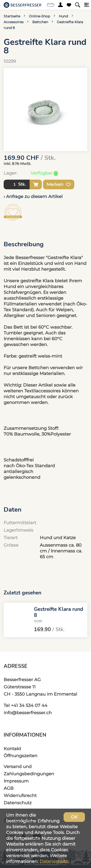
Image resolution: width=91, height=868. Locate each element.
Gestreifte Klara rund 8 (59, 612)
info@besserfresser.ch (28, 713)
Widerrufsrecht (20, 795)
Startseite (12, 16)
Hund (63, 16)
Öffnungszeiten (21, 756)
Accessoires (14, 22)
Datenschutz (18, 803)
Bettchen (40, 22)
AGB (9, 788)
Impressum (16, 781)
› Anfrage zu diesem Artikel (33, 196)
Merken (59, 184)
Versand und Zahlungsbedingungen (29, 770)
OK (74, 817)
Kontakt (12, 749)
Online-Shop (39, 16)
